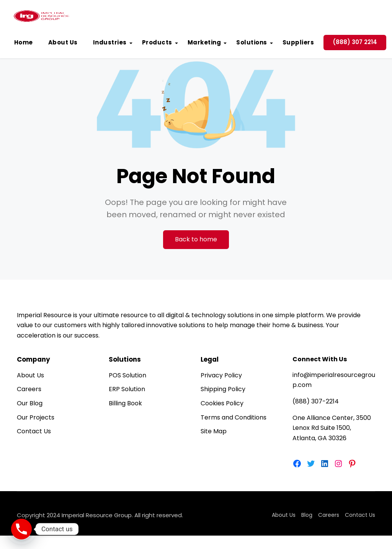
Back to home (196, 239)
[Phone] (21, 529)
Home (24, 42)
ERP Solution (127, 389)
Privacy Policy (221, 375)
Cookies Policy (222, 403)
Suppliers (298, 42)
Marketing (204, 42)
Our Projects (36, 417)
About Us (63, 42)
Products (157, 42)
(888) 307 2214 (355, 42)
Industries (110, 42)
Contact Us (34, 431)
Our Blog (30, 403)
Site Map (214, 431)
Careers (29, 389)
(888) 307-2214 (316, 401)
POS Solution (127, 375)
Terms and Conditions (234, 417)
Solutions (252, 42)
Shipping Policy (223, 389)
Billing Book (125, 403)
